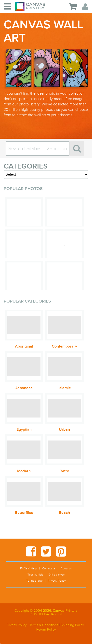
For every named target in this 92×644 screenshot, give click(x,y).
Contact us (49, 568)
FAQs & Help (29, 568)
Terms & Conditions (44, 625)
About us (66, 568)
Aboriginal (24, 346)
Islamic (65, 388)
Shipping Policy (72, 625)
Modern (24, 471)
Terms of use (34, 581)
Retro (64, 471)
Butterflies (24, 513)
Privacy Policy (57, 581)
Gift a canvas (57, 575)
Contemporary (64, 346)
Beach (64, 513)
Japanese (24, 388)
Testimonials (35, 575)
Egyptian (24, 429)
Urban (64, 429)
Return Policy (46, 629)
